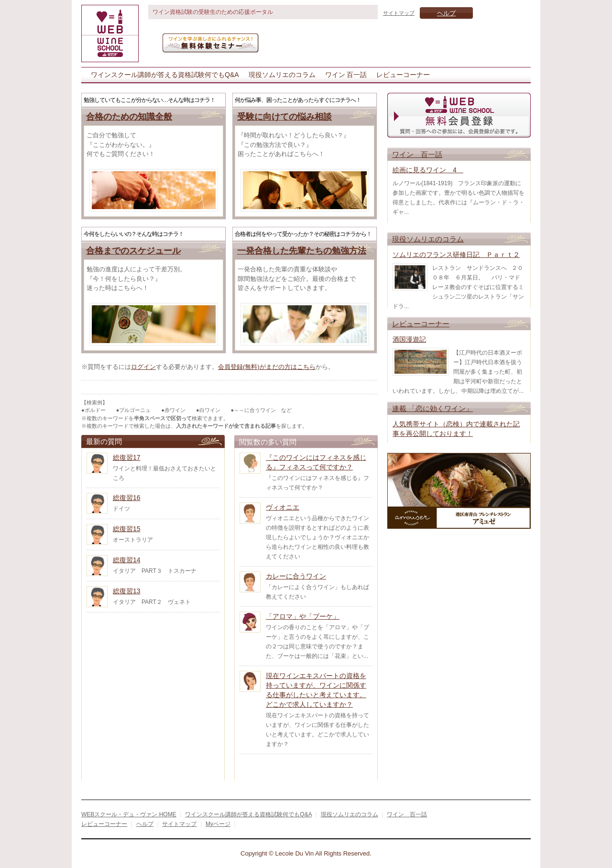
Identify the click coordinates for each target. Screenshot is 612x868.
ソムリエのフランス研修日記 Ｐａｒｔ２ (456, 255)
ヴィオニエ (283, 507)
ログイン (143, 367)
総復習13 (127, 591)
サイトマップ (399, 13)
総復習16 (127, 498)
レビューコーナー (403, 75)
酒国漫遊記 (409, 339)
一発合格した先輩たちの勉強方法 (302, 251)
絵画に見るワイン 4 (428, 170)
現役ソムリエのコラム (282, 75)
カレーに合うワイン (296, 576)
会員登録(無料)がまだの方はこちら (267, 367)
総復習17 (127, 457)
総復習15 (127, 529)
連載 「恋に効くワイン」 (432, 408)
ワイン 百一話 (346, 75)
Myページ (218, 824)
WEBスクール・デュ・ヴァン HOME (129, 814)
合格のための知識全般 (129, 117)
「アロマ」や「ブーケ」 (303, 616)
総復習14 (127, 560)
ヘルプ (446, 13)
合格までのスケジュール (133, 251)
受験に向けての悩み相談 (284, 117)
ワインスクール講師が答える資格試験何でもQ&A (165, 75)
